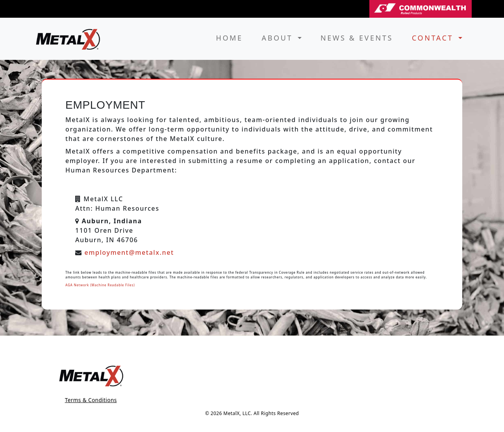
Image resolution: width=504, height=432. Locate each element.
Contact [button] (434, 38)
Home (229, 38)
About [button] (279, 38)
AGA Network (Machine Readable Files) (100, 285)
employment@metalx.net (129, 252)
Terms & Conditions (91, 400)
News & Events (357, 38)
